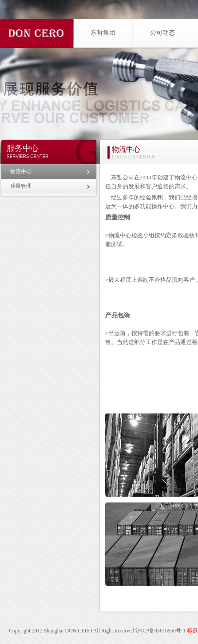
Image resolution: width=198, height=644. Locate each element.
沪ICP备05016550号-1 (160, 631)
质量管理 (21, 186)
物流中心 (21, 171)
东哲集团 (103, 33)
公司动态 (162, 33)
